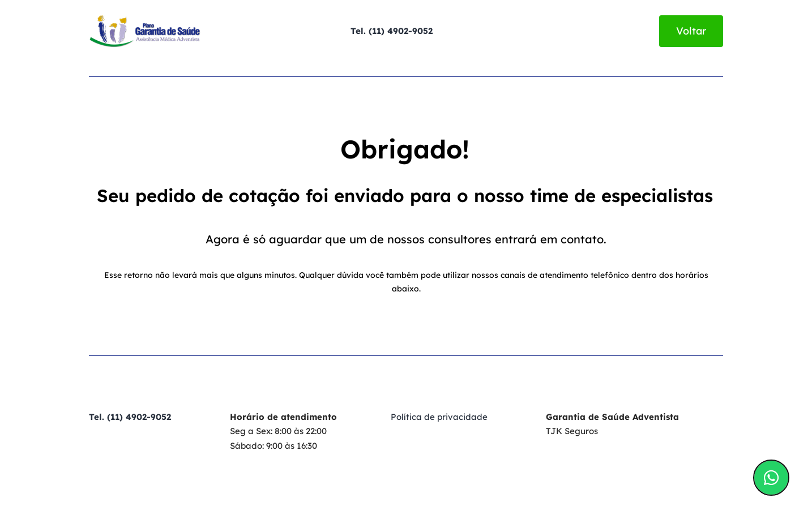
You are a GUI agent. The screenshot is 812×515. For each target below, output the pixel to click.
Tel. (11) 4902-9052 (392, 31)
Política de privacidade (439, 417)
